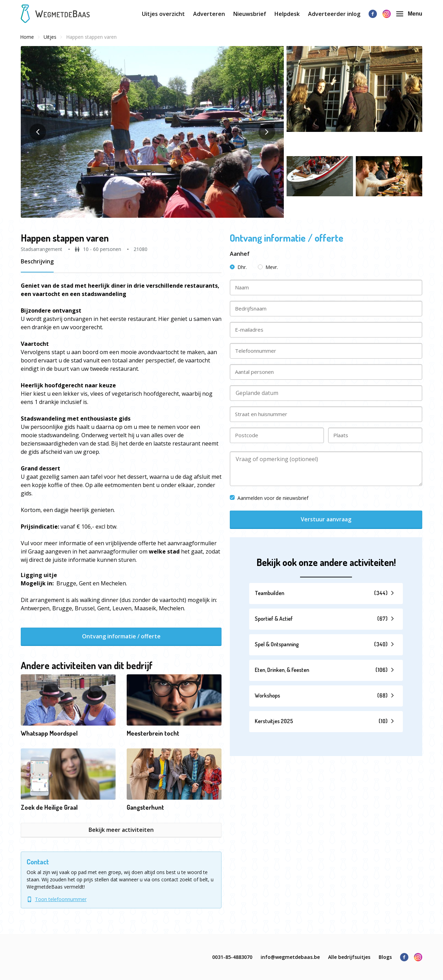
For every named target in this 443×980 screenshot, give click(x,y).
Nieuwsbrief (250, 14)
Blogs (385, 957)
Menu (409, 14)
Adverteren (209, 14)
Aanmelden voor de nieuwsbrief (269, 498)
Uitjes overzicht (163, 14)
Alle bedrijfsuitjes (349, 957)
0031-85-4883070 (232, 957)
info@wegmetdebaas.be (290, 957)
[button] (152, 132)
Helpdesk (287, 14)
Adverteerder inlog (334, 14)
